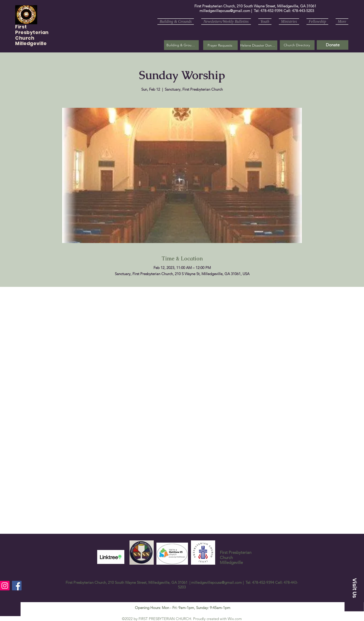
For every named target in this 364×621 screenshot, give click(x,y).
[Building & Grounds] (181, 45)
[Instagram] (5, 586)
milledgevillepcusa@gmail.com (225, 11)
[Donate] (333, 45)
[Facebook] (17, 586)
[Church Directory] (297, 45)
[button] (220, 45)
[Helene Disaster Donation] (259, 45)
